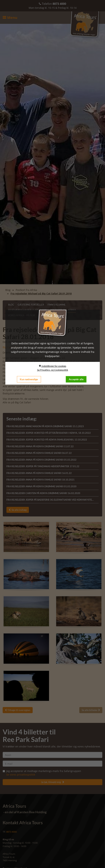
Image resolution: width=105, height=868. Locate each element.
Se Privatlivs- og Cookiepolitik (53, 370)
